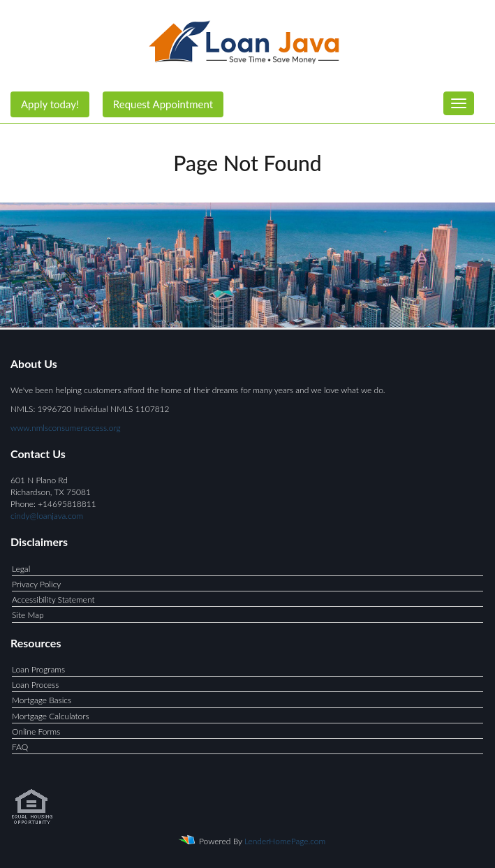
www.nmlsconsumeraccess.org (66, 428)
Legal (21, 569)
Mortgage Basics (42, 700)
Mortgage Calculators (51, 716)
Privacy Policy (36, 584)
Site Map (28, 615)
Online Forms (36, 731)
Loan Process (35, 685)
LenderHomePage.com (285, 841)
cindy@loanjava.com (47, 516)
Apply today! (50, 104)
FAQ (20, 747)
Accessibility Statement (53, 599)
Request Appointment (163, 104)
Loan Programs (38, 669)
